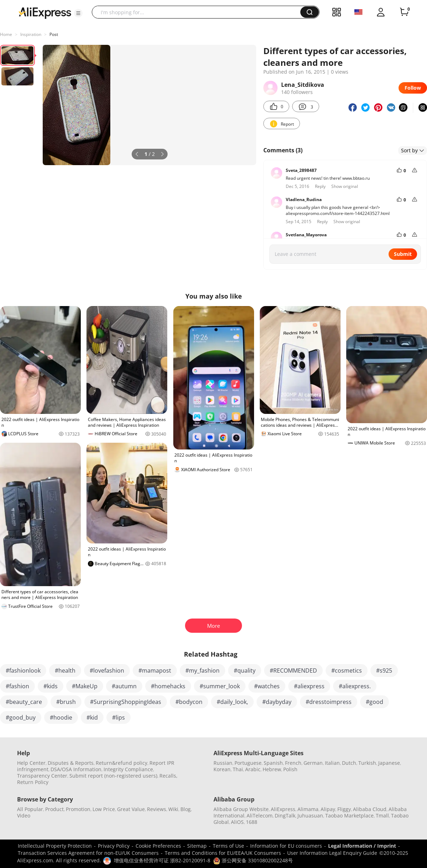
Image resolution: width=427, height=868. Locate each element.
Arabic (253, 769)
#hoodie (61, 717)
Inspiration (31, 34)
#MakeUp (85, 686)
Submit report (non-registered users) (113, 776)
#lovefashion (107, 670)
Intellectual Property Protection (55, 846)
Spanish (273, 763)
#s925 (384, 670)
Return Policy (33, 782)
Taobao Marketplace (349, 816)
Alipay (328, 809)
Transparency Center (42, 776)
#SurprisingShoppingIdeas (126, 702)
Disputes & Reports (71, 763)
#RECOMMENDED (293, 670)
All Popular (30, 809)
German (313, 763)
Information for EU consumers (286, 846)
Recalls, (168, 776)
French (293, 763)
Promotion (78, 809)
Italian (332, 763)
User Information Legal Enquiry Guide (332, 853)
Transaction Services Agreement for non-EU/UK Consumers (88, 853)
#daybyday (277, 702)
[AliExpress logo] (45, 12)
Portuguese (248, 763)
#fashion (17, 686)
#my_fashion (202, 670)
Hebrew (272, 769)
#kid (92, 717)
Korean (222, 769)
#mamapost (155, 670)
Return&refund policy (122, 763)
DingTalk (285, 816)
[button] (78, 13)
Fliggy (344, 809)
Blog (186, 809)
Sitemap (197, 846)
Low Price (104, 809)
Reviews (157, 809)
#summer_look (220, 686)
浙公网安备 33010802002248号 (253, 860)
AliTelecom (260, 816)
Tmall (382, 816)
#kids (51, 686)
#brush (66, 702)
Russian (223, 763)
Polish (290, 769)
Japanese (389, 763)
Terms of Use (228, 846)
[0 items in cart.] (404, 12)
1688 (252, 822)
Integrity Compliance (128, 769)
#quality (245, 670)
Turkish (367, 763)
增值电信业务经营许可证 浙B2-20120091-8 (162, 860)
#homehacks (168, 686)
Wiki (173, 809)
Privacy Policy (114, 846)
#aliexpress (309, 686)
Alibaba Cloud (370, 809)
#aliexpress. (355, 686)
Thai (238, 769)
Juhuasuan (310, 816)
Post (54, 34)
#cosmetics (347, 670)
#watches (267, 686)
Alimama (308, 809)
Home (6, 34)
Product (54, 809)
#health (65, 670)
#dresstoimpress (329, 702)
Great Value (131, 809)
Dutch (349, 763)
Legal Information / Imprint (362, 846)
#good (375, 702)
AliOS (237, 822)
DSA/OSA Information (76, 769)
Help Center (31, 763)
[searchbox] (199, 12)
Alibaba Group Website (241, 809)
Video (24, 816)
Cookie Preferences (158, 846)
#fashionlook (23, 670)
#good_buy (21, 717)
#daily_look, (232, 702)
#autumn (124, 686)
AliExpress (283, 809)
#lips (118, 717)
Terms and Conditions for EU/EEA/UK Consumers (223, 853)
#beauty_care (24, 702)
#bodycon (189, 702)
